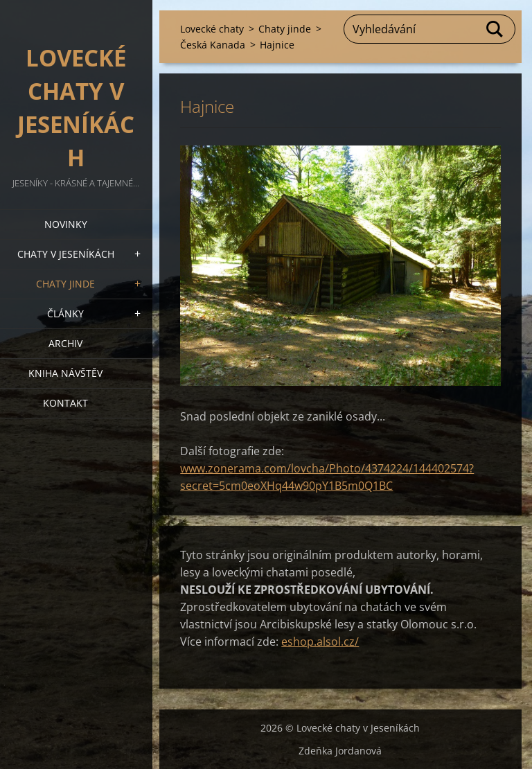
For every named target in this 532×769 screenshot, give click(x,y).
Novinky (66, 224)
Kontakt (65, 403)
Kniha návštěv (65, 373)
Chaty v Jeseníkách (66, 254)
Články (65, 313)
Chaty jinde (65, 284)
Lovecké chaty (212, 29)
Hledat (495, 29)
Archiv (65, 343)
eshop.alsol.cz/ (320, 642)
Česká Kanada (213, 45)
